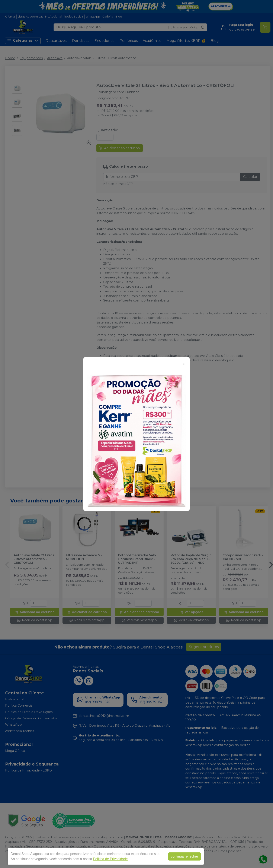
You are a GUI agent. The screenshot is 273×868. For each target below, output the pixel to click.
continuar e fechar (184, 856)
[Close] (184, 364)
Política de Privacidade (110, 859)
